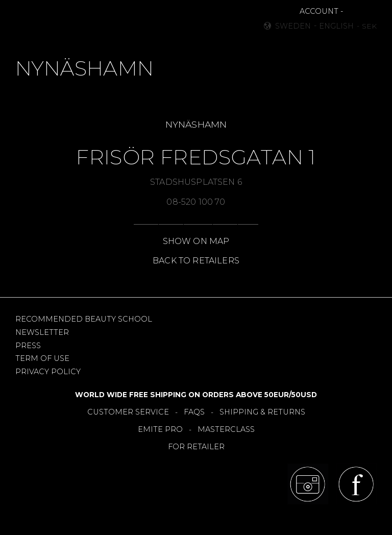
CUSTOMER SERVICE (128, 412)
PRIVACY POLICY (48, 372)
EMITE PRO (160, 429)
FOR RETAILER (196, 447)
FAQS (194, 412)
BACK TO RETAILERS (196, 261)
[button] (29, 21)
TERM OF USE (42, 358)
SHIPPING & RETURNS (262, 412)
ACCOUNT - (321, 11)
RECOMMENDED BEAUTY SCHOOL (84, 319)
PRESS (28, 346)
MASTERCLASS (226, 429)
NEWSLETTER (42, 332)
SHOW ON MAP (196, 241)
